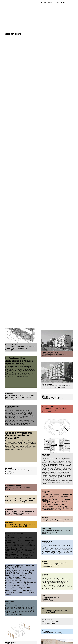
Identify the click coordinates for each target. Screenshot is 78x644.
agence (20, 2)
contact (27, 2)
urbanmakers (13, 322)
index (13, 2)
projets (7, 2)
